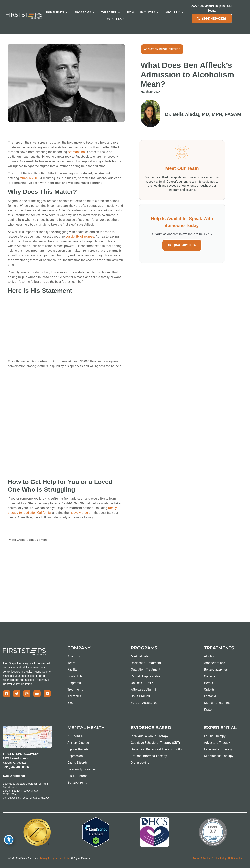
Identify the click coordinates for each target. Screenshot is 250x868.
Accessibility (62, 858)
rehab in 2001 (29, 178)
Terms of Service (201, 858)
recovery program (81, 513)
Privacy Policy (47, 858)
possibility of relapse (80, 237)
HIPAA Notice (235, 858)
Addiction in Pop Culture (162, 49)
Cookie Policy (219, 858)
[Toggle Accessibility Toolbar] (9, 840)
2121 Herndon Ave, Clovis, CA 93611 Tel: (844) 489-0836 (16, 762)
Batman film (76, 152)
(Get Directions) (14, 776)
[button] (57, 12)
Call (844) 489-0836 (182, 245)
